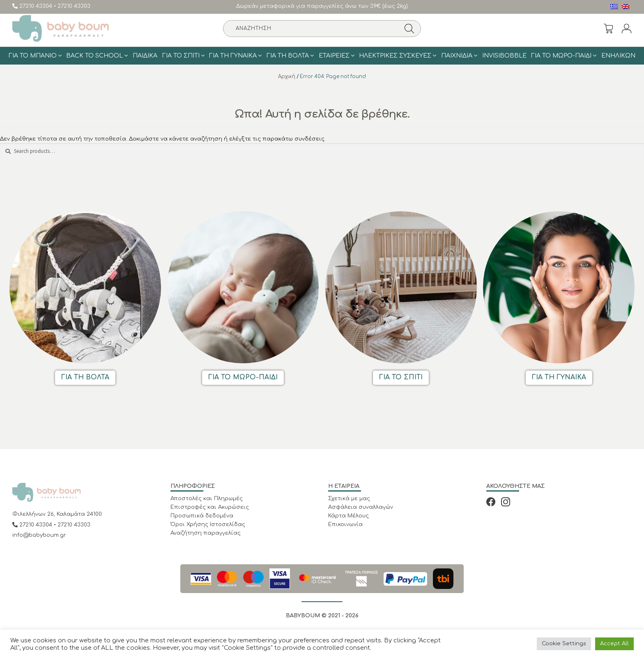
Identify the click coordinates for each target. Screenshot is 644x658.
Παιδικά (145, 55)
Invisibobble (504, 55)
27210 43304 (33, 6)
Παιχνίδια (457, 55)
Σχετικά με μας (349, 499)
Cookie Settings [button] (564, 644)
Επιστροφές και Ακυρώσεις (210, 507)
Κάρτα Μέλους (348, 516)
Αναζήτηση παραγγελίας (206, 533)
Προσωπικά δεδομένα (202, 516)
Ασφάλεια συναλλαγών (361, 507)
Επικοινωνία (345, 524)
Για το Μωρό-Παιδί (561, 55)
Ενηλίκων (618, 55)
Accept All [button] (614, 644)
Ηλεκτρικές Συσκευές (395, 55)
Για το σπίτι (181, 55)
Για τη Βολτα (288, 55)
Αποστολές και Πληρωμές (207, 499)
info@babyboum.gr (39, 535)
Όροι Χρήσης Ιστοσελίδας (208, 524)
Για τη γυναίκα (233, 55)
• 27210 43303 (72, 6)
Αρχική (287, 77)
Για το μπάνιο (33, 55)
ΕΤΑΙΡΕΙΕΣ (334, 55)
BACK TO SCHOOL (94, 55)
